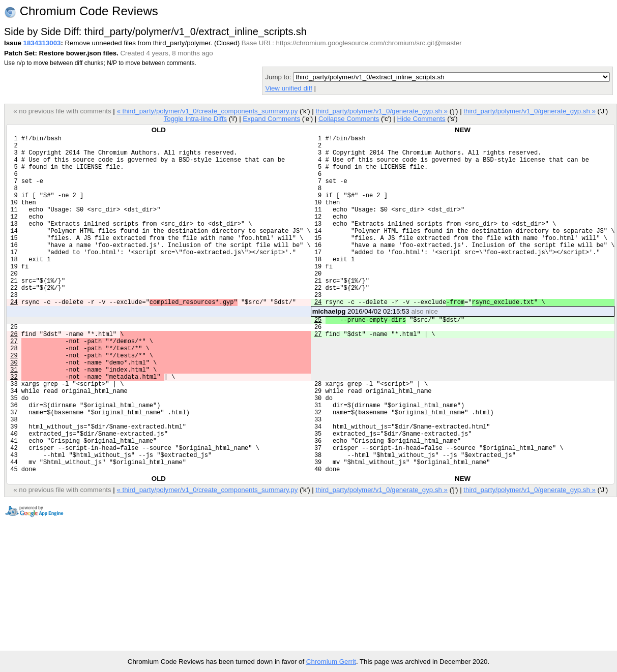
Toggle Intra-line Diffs (195, 119)
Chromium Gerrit (331, 662)
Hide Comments (421, 119)
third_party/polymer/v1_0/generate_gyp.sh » (381, 111)
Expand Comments (271, 119)
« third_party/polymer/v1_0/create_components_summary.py (207, 111)
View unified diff (288, 88)
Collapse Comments (349, 119)
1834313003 (42, 43)
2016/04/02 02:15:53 (375, 348)
